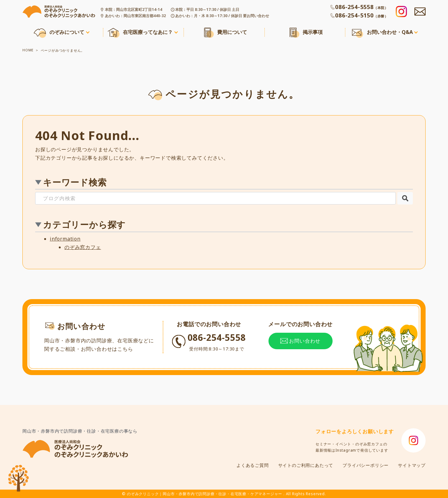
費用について (232, 32)
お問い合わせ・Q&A (390, 32)
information (65, 238)
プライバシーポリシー (366, 465)
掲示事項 (313, 32)
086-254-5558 (362, 7)
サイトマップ (412, 465)
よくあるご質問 (253, 465)
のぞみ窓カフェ (83, 247)
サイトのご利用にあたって (306, 465)
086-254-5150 (362, 15)
